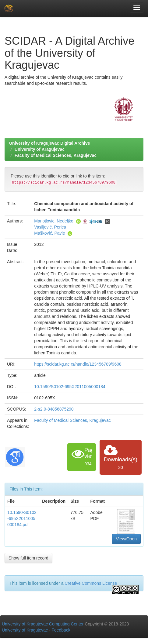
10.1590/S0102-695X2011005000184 (70, 387)
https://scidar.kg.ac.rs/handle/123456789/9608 (78, 364)
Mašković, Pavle (49, 233)
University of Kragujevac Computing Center (43, 624)
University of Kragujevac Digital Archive (50, 143)
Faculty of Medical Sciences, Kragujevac (56, 155)
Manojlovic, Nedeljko (54, 221)
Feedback (61, 630)
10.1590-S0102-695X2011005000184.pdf (22, 518)
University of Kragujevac (40, 149)
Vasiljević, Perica (50, 227)
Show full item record (28, 558)
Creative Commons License (91, 583)
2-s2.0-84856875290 (54, 409)
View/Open (126, 539)
